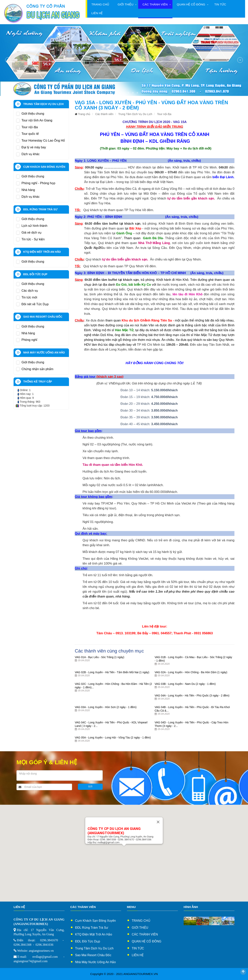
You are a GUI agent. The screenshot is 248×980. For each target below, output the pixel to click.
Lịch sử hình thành (34, 226)
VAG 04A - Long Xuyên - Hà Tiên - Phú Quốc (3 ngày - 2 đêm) (192, 695)
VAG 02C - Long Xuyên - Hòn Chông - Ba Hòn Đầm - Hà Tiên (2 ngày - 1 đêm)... (113, 686)
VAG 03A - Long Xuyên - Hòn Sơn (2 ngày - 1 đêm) (106, 707)
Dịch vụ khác (31, 154)
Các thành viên (155, 4)
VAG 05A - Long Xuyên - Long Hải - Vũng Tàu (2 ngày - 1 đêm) (113, 738)
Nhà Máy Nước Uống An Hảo (96, 962)
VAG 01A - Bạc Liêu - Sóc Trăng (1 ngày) (99, 657)
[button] (124, 850)
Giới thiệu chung (33, 114)
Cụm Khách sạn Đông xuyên (96, 921)
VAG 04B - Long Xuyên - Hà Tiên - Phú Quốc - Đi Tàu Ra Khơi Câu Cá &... (192, 709)
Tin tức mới (29, 297)
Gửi (90, 787)
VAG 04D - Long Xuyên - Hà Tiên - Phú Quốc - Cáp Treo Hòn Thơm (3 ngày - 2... (191, 724)
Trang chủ (100, 4)
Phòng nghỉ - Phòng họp (38, 183)
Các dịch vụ (30, 291)
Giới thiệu (125, 4)
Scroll (243, 972)
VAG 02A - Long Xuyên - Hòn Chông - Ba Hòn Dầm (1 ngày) (191, 672)
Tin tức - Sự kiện (33, 239)
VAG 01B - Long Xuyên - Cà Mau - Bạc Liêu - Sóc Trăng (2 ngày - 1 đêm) (193, 659)
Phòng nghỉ (29, 340)
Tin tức (220, 4)
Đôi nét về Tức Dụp (35, 304)
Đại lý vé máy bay (34, 147)
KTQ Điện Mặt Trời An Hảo (94, 934)
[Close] (158, 822)
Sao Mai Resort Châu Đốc (93, 955)
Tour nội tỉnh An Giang (37, 120)
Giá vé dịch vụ (31, 233)
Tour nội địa (30, 127)
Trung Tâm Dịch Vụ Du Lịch (135, 114)
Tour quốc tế (30, 134)
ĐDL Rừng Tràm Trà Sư (92, 928)
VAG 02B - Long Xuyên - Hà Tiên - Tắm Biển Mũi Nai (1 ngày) (112, 672)
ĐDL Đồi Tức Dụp (88, 941)
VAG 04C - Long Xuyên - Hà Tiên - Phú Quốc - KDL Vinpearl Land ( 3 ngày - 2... (111, 724)
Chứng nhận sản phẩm (37, 369)
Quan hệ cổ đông (191, 4)
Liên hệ (97, 13)
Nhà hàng (28, 190)
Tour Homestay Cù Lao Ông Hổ (43, 141)
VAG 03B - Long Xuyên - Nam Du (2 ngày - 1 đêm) (185, 684)
